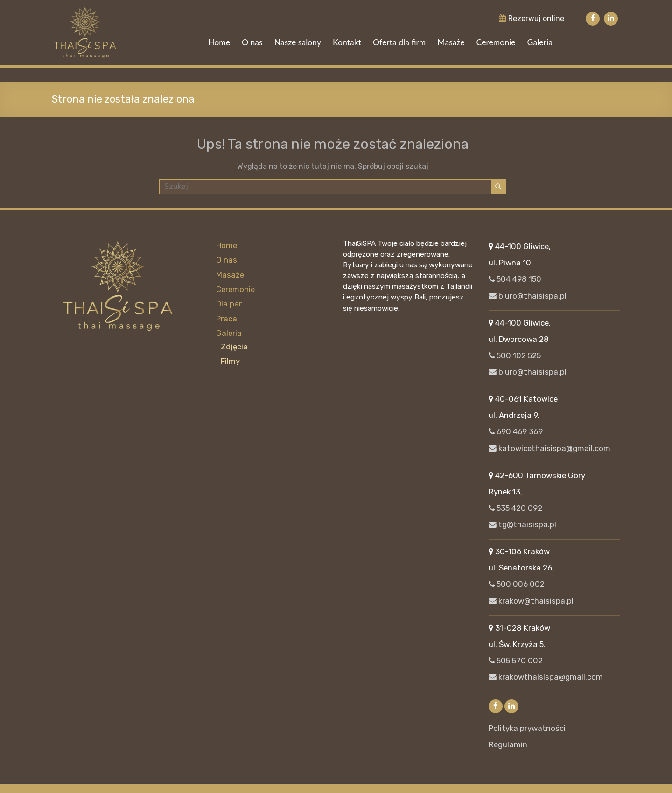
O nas (252, 42)
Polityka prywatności (527, 728)
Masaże (451, 42)
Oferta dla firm (399, 42)
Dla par (229, 304)
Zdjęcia (234, 346)
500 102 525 (515, 355)
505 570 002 (516, 661)
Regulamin (508, 744)
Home (219, 42)
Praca (227, 318)
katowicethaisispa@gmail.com (549, 448)
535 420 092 (515, 508)
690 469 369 (516, 431)
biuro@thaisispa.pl (528, 296)
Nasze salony (298, 42)
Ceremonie (496, 42)
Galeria (540, 42)
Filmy (230, 360)
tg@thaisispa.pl (522, 524)
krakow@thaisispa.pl (531, 601)
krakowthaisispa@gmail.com (546, 677)
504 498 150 (515, 279)
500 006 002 (517, 584)
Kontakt (347, 42)
